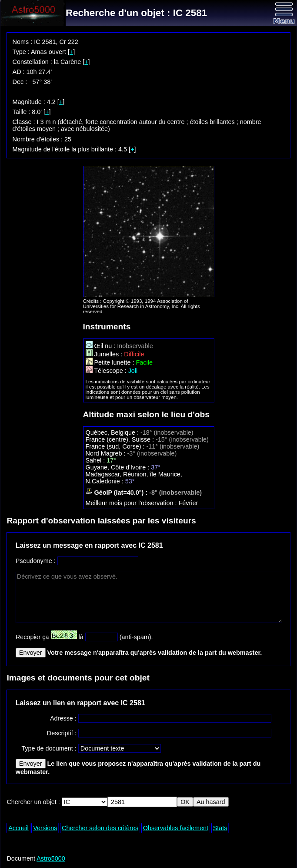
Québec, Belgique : (113, 432)
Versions (45, 828)
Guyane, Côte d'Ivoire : (118, 467)
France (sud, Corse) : (116, 446)
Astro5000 (51, 858)
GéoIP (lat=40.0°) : (118, 493)
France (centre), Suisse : (121, 439)
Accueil (18, 828)
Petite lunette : (111, 362)
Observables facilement (176, 828)
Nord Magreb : (107, 453)
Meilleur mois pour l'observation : (132, 503)
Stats (220, 828)
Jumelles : (105, 354)
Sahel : (96, 460)
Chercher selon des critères (100, 828)
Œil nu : (102, 346)
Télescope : (107, 371)
